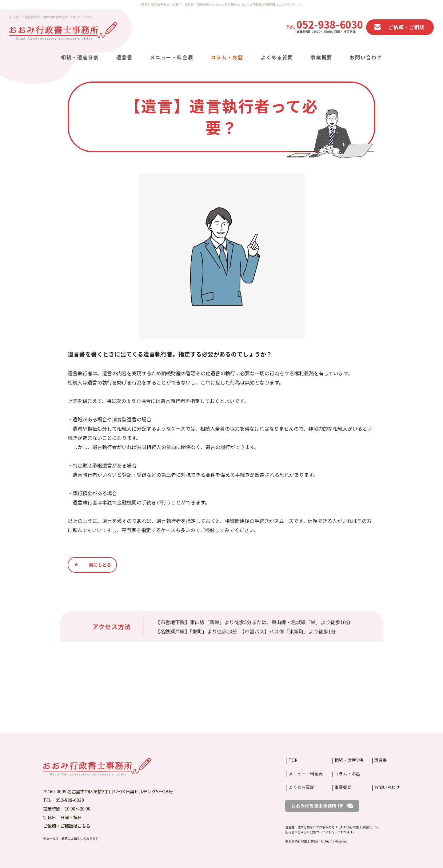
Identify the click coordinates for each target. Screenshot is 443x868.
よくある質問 (277, 58)
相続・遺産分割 (80, 58)
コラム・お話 (227, 58)
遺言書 (124, 58)
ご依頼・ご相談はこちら (67, 826)
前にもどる (100, 565)
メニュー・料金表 (172, 58)
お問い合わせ (366, 58)
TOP (293, 760)
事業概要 (321, 58)
